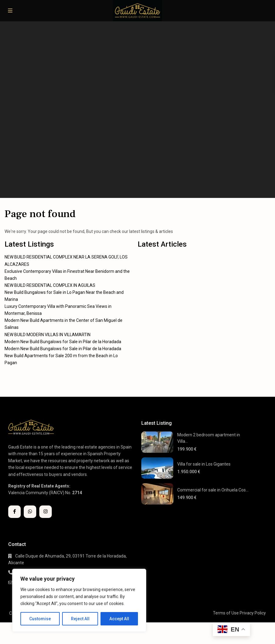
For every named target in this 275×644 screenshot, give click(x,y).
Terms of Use (226, 613)
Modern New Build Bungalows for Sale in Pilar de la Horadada (63, 342)
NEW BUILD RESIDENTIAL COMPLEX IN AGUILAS (50, 285)
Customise (40, 619)
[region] (79, 600)
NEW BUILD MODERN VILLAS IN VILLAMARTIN (48, 335)
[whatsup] (30, 512)
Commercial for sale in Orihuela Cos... (213, 490)
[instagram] (46, 512)
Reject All (80, 619)
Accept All (119, 619)
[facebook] (14, 512)
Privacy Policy (253, 613)
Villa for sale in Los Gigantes (204, 464)
